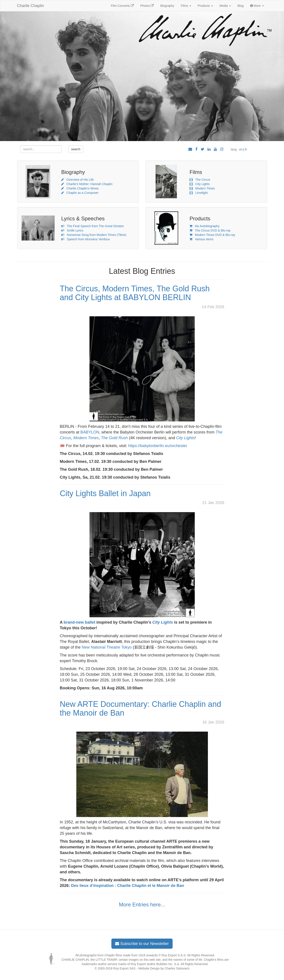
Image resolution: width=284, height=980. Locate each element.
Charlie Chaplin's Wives (80, 188)
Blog (241, 6)
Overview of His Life (77, 180)
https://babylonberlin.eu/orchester (158, 446)
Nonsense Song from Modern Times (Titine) (94, 235)
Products (205, 6)
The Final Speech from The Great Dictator (93, 226)
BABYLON (90, 432)
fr (246, 149)
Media (225, 6)
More (257, 6)
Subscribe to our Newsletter (142, 944)
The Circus (200, 180)
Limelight (199, 193)
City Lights (200, 184)
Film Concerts (122, 6)
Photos (147, 6)
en (241, 149)
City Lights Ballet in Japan (105, 493)
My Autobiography (205, 226)
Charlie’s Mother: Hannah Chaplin (87, 184)
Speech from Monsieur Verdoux (86, 239)
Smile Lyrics (72, 230)
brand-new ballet (79, 622)
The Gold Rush (114, 438)
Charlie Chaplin (31, 6)
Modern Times (202, 188)
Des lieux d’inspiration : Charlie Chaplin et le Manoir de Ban (128, 886)
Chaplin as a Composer (80, 193)
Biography (167, 6)
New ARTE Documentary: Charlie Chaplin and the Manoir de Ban (141, 708)
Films (186, 6)
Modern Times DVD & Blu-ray (212, 235)
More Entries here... (142, 905)
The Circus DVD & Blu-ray (210, 230)
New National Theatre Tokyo (107, 647)
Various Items (201, 239)
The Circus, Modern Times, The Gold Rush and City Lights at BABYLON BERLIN (135, 293)
